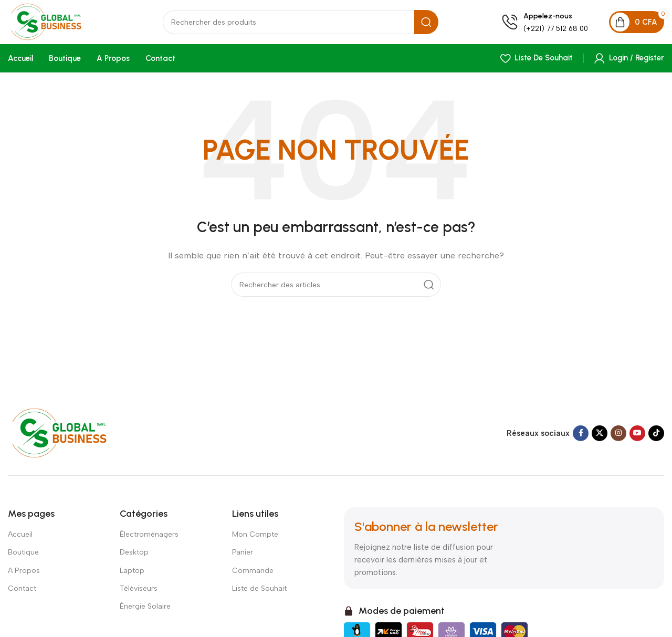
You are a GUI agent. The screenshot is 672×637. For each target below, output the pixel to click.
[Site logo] (60, 24)
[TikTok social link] (656, 437)
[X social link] (600, 437)
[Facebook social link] (581, 437)
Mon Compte (255, 539)
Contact (22, 592)
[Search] (307, 25)
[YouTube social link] (637, 437)
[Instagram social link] (618, 437)
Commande (253, 574)
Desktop (134, 556)
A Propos (24, 574)
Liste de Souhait (259, 592)
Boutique (23, 556)
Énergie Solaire (145, 610)
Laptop (132, 574)
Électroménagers (149, 539)
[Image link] (70, 436)
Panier (243, 556)
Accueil (20, 539)
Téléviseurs (139, 592)
